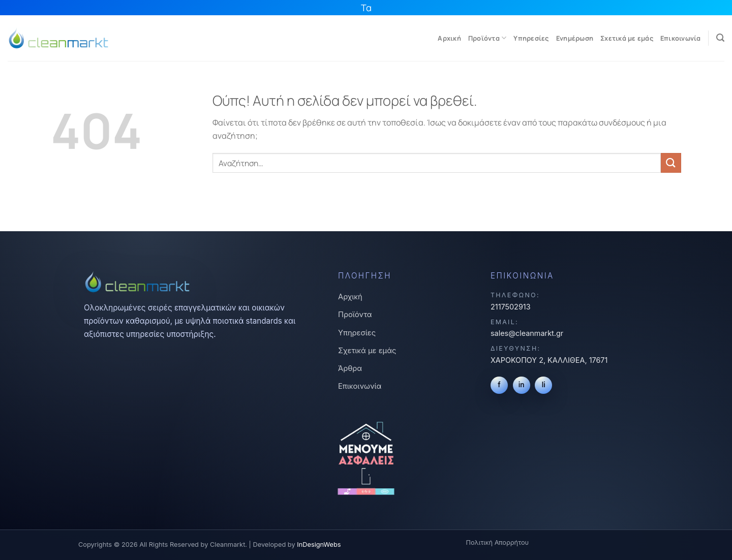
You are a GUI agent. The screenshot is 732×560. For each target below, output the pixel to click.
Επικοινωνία (681, 38)
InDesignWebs (319, 545)
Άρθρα (350, 368)
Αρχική (449, 38)
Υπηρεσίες (531, 38)
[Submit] (671, 163)
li (544, 385)
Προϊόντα (487, 38)
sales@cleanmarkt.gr (527, 333)
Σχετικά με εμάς (627, 38)
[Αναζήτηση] (720, 38)
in (522, 385)
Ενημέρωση (575, 38)
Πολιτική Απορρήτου (497, 542)
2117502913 (511, 307)
